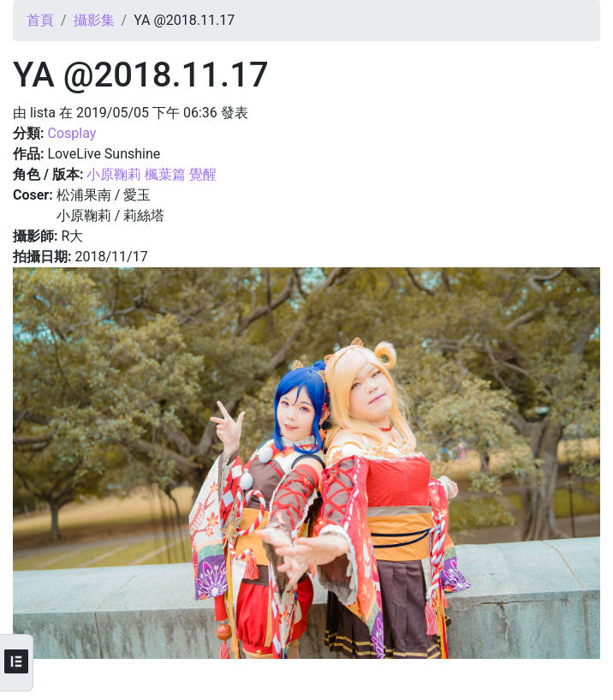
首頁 (40, 20)
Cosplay (71, 133)
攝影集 (94, 20)
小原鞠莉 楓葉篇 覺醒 (152, 174)
